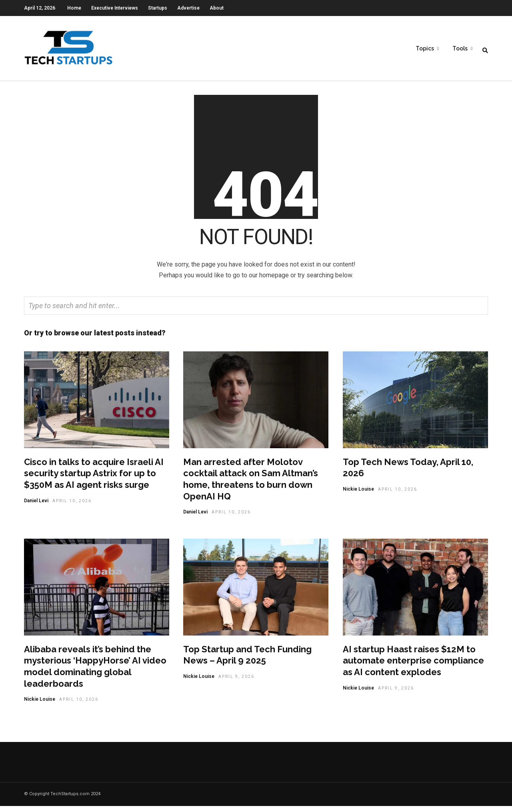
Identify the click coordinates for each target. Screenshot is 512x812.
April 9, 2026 (236, 683)
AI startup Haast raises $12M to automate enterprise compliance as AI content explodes (413, 667)
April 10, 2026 (72, 507)
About (217, 8)
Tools (460, 48)
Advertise (188, 8)
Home (74, 8)
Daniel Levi (36, 507)
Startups (158, 8)
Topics (425, 48)
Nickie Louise (358, 495)
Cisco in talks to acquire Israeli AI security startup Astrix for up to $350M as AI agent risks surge (94, 479)
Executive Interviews (115, 8)
